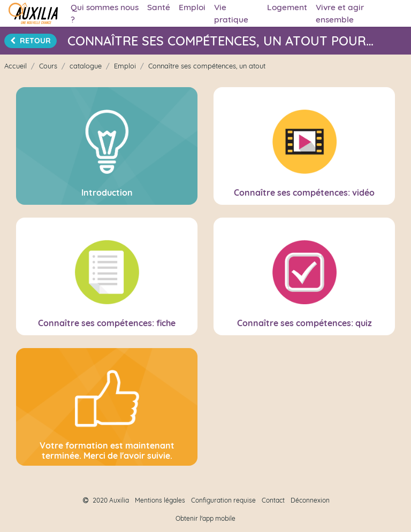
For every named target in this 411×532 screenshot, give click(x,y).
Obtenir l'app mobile (205, 518)
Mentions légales (160, 500)
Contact (273, 500)
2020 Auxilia (106, 500)
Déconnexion (310, 500)
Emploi (125, 66)
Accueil (16, 66)
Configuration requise (223, 500)
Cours (48, 66)
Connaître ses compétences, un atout (207, 66)
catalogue (86, 66)
